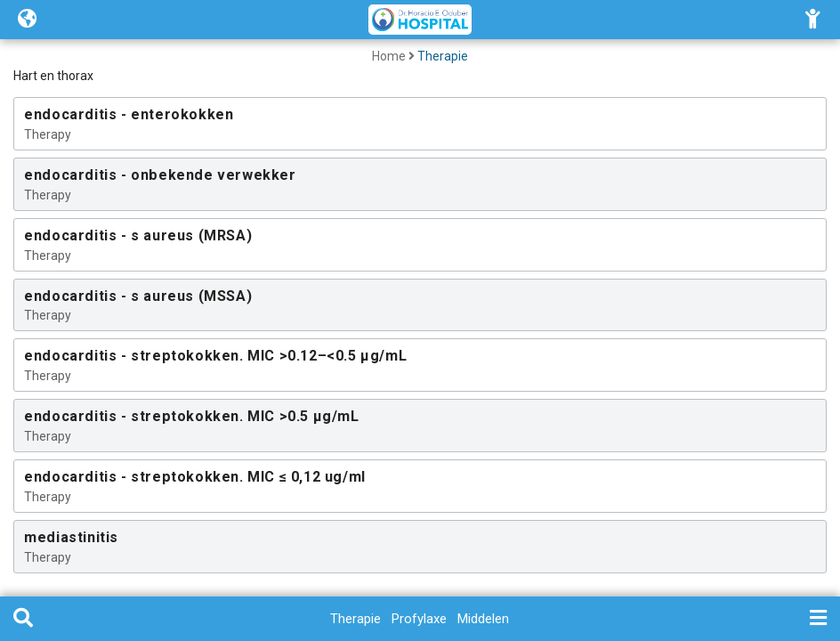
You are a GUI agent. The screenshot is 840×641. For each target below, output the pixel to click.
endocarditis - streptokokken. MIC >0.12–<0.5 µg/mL (215, 356)
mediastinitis (71, 537)
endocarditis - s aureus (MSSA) (138, 296)
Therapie (443, 56)
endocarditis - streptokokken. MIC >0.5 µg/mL (191, 416)
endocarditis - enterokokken (129, 114)
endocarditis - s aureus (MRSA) (138, 235)
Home (389, 56)
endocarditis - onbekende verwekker (160, 175)
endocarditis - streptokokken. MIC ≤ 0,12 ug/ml (195, 477)
